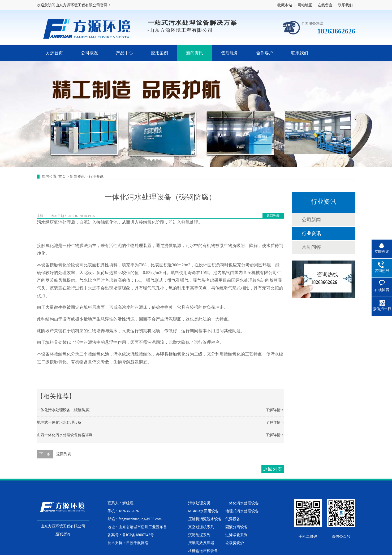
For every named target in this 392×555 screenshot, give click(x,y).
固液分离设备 (236, 527)
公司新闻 (311, 220)
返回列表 (273, 216)
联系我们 (345, 5)
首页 (62, 177)
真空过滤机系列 (201, 527)
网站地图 (305, 5)
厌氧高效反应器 (201, 543)
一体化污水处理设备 (242, 503)
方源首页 (54, 53)
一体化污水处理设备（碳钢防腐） (65, 410)
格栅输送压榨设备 (203, 551)
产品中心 (124, 53)
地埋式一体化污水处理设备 (59, 422)
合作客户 (265, 53)
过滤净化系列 (236, 535)
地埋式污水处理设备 (242, 511)
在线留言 (325, 5)
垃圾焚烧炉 (235, 543)
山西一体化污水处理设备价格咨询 (65, 435)
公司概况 (89, 53)
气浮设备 (233, 519)
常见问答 (311, 247)
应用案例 (160, 53)
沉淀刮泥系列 (199, 535)
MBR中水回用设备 (203, 511)
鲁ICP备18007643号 (138, 535)
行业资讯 (96, 177)
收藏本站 (285, 5)
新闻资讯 (195, 53)
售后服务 (230, 53)
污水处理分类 (199, 503)
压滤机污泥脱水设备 (205, 519)
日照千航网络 (137, 543)
